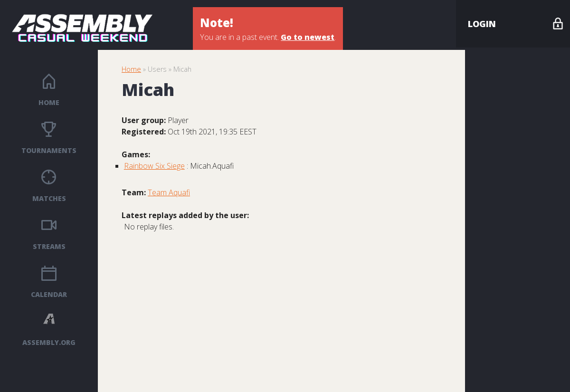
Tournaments (49, 150)
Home (49, 102)
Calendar (49, 294)
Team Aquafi (169, 192)
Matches (49, 198)
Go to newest (308, 37)
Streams (49, 246)
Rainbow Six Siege (154, 166)
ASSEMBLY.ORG (49, 342)
